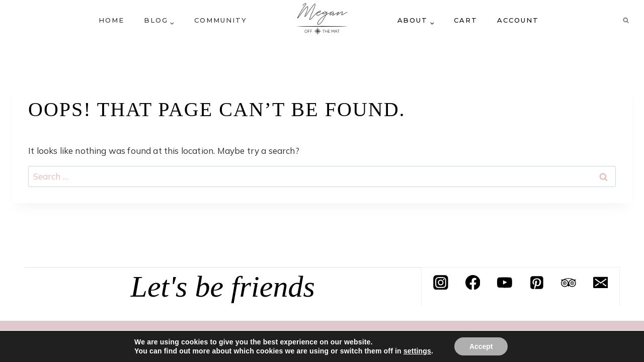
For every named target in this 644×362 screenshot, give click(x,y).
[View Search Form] (626, 20)
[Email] (601, 283)
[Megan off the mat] (322, 20)
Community (221, 20)
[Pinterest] (537, 283)
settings (417, 351)
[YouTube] (505, 283)
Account (518, 20)
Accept (481, 346)
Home (111, 20)
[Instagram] (441, 283)
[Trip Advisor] (569, 283)
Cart (466, 20)
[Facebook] (473, 283)
